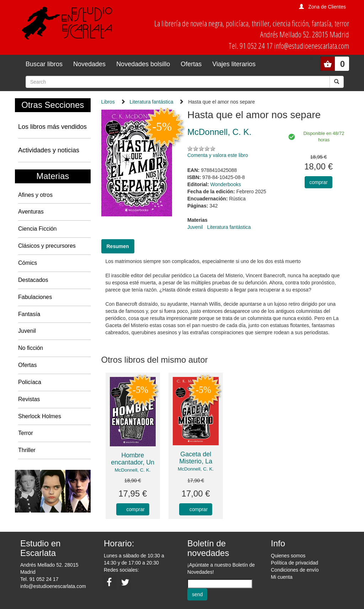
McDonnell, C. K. (133, 470)
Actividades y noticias (49, 150)
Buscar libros (44, 64)
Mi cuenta (282, 577)
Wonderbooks (226, 184)
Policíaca (30, 382)
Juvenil (27, 331)
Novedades (89, 64)
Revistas (29, 399)
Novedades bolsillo (143, 64)
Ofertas (191, 64)
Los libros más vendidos (52, 127)
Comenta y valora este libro (218, 155)
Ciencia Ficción (37, 229)
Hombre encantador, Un (133, 459)
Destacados (33, 280)
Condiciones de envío (295, 570)
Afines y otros (35, 195)
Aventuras (31, 212)
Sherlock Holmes (40, 416)
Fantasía (29, 314)
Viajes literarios (234, 64)
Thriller (27, 450)
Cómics (28, 263)
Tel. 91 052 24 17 (39, 579)
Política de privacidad (295, 563)
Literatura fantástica (152, 102)
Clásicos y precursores (47, 246)
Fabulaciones (35, 297)
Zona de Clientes (327, 7)
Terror (26, 433)
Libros (108, 102)
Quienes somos (288, 556)
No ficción (31, 348)
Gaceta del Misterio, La (196, 458)
